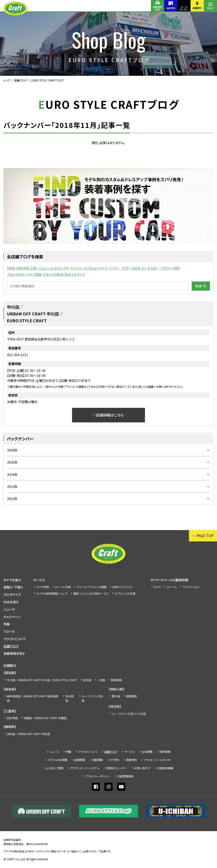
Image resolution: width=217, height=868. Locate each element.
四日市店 (12, 718)
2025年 (12, 462)
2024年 (12, 475)
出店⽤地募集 (165, 768)
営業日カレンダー (117, 768)
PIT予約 (114, 760)
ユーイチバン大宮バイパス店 (129, 714)
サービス (39, 580)
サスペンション (191, 587)
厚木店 (116, 696)
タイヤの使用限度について (52, 593)
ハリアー (114, 268)
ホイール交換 (63, 587)
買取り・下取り (13, 587)
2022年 (12, 499)
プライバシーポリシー (98, 776)
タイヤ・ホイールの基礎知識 (169, 580)
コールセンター (184, 8)
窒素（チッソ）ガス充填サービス (91, 593)
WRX (176, 268)
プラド (125, 268)
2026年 (12, 450)
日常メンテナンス (122, 587)
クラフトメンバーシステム (85, 768)
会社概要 (147, 752)
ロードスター (150, 268)
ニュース (9, 609)
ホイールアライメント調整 (91, 587)
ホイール (172, 587)
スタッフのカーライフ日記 (24, 274)
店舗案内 (197, 8)
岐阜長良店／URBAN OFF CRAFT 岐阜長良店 (32, 698)
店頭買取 (80, 760)
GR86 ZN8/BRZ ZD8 (22, 268)
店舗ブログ (21, 80)
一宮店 (101, 680)
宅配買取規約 (126, 776)
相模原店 (131, 696)
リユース (9, 631)
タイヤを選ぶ (12, 580)
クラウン (166, 268)
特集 (7, 624)
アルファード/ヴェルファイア (89, 268)
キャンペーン (12, 617)
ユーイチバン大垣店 (92, 698)
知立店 (87, 680)
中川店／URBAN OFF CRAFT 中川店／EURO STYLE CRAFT (42, 680)
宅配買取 (97, 760)
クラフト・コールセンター (158, 760)
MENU (210, 8)
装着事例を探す (158, 8)
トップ (7, 80)
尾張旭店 (116, 680)
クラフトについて (15, 639)
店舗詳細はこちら (110, 415)
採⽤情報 (165, 752)
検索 (199, 286)
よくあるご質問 (55, 768)
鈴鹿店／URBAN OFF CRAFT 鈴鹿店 (45, 718)
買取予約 (132, 760)
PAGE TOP (205, 536)
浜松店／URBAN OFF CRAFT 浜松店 (28, 734)
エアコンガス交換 (125, 593)
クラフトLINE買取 (57, 760)
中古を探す (11, 602)
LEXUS (136, 268)
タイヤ (157, 587)
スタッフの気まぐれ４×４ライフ (64, 274)
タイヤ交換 (43, 587)
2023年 (12, 487)
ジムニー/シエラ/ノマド (53, 268)
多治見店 (70, 698)
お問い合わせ (142, 768)
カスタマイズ (12, 594)
